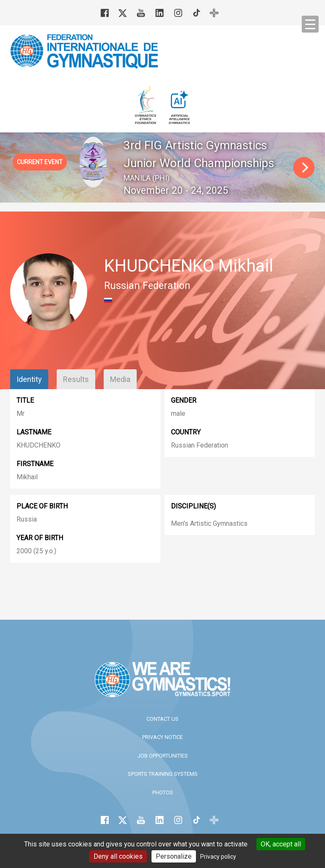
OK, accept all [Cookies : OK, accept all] (281, 844)
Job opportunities (163, 756)
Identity (29, 379)
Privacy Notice (162, 737)
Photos (163, 792)
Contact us (162, 719)
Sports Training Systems (163, 774)
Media (120, 379)
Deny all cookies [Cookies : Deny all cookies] (118, 856)
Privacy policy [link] (218, 857)
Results (76, 379)
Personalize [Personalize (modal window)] (174, 856)
